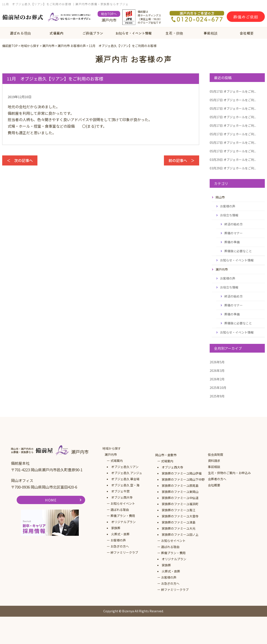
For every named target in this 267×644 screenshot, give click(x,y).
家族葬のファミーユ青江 (179, 510)
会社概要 (247, 33)
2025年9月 (217, 396)
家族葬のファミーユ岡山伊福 (182, 473)
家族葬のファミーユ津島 (179, 522)
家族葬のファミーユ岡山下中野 (183, 479)
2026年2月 (217, 379)
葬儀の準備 (232, 242)
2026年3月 (217, 371)
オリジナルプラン (123, 522)
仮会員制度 (216, 454)
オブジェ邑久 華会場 (125, 479)
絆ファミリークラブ (124, 552)
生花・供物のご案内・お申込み (229, 473)
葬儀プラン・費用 (123, 516)
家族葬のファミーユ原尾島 (180, 486)
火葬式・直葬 (120, 534)
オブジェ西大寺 (122, 497)
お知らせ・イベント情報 (133, 33)
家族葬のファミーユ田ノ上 (180, 534)
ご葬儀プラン (93, 33)
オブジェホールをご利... (233, 91)
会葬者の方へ (217, 479)
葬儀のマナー (234, 233)
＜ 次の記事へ (20, 160)
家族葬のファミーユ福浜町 (180, 504)
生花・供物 (174, 33)
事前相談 (211, 33)
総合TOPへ (109, 14)
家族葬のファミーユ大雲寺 (180, 516)
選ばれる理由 (20, 33)
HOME (51, 500)
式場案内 (56, 33)
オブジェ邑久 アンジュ (127, 473)
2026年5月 (217, 362)
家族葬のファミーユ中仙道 (180, 498)
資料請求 (214, 461)
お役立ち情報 (229, 215)
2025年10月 (218, 388)
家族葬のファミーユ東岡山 (180, 492)
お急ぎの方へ (120, 546)
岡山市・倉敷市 (166, 455)
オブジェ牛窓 (120, 491)
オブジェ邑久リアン (125, 467)
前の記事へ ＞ (182, 160)
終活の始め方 (234, 224)
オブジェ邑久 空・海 (125, 485)
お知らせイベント (123, 503)
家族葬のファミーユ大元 (179, 528)
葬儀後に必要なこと (238, 251)
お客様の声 (228, 206)
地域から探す (112, 448)
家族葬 (116, 528)
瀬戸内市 (111, 454)
